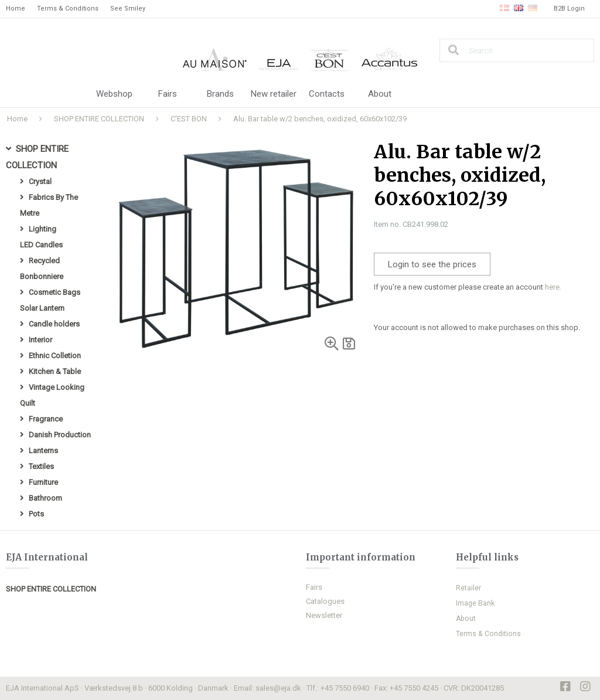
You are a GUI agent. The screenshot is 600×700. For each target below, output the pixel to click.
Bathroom (45, 498)
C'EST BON (189, 119)
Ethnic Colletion (55, 356)
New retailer (274, 94)
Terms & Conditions (68, 9)
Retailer (468, 588)
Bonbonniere (42, 276)
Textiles (41, 466)
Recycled (44, 261)
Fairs (168, 94)
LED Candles (41, 245)
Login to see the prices (432, 264)
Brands (220, 94)
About (380, 94)
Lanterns (43, 451)
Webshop (114, 94)
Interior (40, 340)
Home (16, 9)
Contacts (327, 94)
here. (553, 287)
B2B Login (569, 9)
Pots (36, 514)
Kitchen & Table (55, 371)
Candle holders (54, 324)
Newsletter (324, 615)
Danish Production (60, 435)
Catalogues (325, 601)
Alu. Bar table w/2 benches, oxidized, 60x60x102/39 (320, 119)
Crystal (40, 181)
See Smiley (128, 9)
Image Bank (475, 603)
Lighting (42, 229)
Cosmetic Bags (54, 292)
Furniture (43, 482)
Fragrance (46, 419)
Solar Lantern (42, 308)
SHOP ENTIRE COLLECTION (99, 119)
